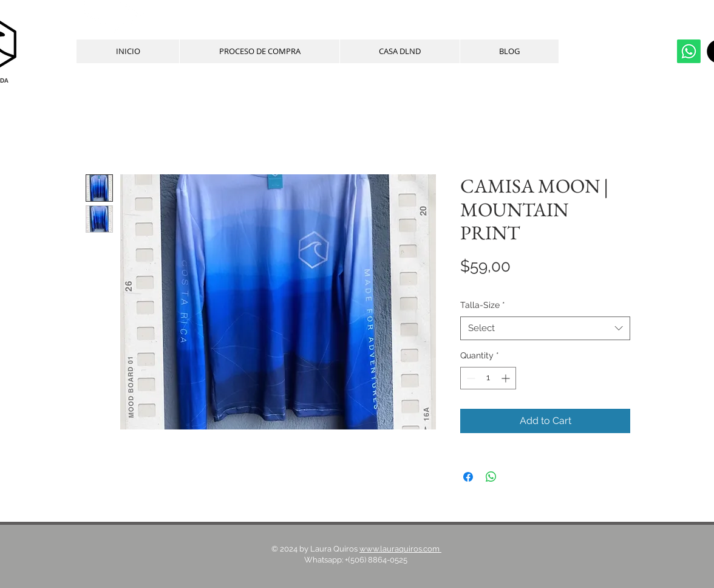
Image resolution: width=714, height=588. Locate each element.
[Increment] (507, 378)
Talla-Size (483, 305)
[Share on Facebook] (468, 477)
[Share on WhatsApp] (491, 477)
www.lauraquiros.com (400, 549)
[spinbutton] (488, 378)
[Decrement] (470, 378)
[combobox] (545, 328)
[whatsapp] (689, 51)
